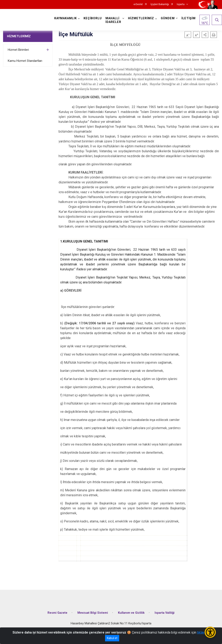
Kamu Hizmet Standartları (25, 61)
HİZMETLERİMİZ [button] (141, 18)
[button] (205, 35)
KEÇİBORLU (93, 18)
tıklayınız (203, 632)
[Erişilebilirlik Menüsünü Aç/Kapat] (210, 632)
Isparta (181, 4)
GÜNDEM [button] (168, 18)
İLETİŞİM (189, 18)
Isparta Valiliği (165, 613)
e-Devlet (138, 4)
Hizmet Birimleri (18, 50)
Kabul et (112, 638)
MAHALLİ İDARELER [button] (113, 20)
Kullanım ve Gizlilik (131, 613)
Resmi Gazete (57, 613)
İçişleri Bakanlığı (160, 4)
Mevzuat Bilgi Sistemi (93, 613)
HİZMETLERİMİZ (19, 36)
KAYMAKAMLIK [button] (66, 18)
